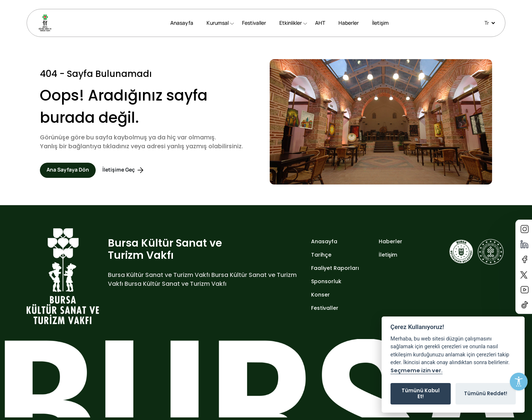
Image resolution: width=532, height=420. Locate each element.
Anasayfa (182, 23)
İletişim (380, 23)
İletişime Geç (124, 170)
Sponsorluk (326, 281)
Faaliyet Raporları (335, 268)
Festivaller (254, 23)
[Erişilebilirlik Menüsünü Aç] (519, 382)
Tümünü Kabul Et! (421, 394)
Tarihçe (321, 255)
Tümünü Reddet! (486, 394)
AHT (320, 23)
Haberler (349, 23)
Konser (320, 295)
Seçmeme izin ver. (417, 371)
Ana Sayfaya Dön (68, 170)
